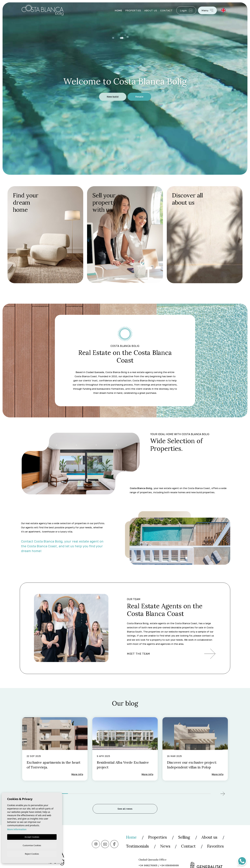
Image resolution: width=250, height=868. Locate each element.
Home (118, 10)
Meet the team (171, 654)
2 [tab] (82, 793)
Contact (166, 10)
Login (186, 10)
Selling (187, 837)
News (196, 846)
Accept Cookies (32, 836)
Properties (133, 10)
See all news (125, 809)
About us (151, 10)
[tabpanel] (55, 749)
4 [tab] (139, 793)
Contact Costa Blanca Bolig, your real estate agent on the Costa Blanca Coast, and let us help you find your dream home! (62, 546)
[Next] (223, 794)
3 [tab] (111, 793)
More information (17, 829)
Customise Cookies (32, 845)
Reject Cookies (32, 854)
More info (77, 774)
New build (113, 97)
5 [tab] (168, 793)
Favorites (162, 855)
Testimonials (167, 846)
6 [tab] (196, 793)
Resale (139, 97)
